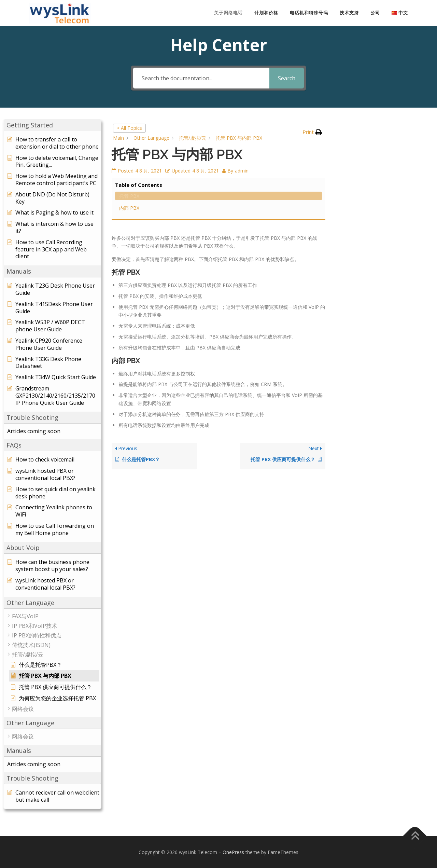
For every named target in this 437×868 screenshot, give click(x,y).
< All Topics (129, 128)
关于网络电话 (228, 13)
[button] (52, 125)
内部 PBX (355, 148)
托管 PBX (355, 136)
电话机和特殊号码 (309, 13)
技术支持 (349, 13)
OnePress (233, 852)
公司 (375, 13)
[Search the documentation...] (201, 78)
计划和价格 (266, 13)
